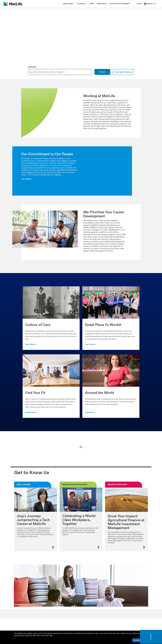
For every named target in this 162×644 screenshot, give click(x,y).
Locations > (90, 412)
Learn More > (27, 179)
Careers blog (102, 4)
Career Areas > (31, 412)
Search (103, 72)
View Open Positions (125, 72)
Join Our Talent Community (120, 4)
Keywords (31, 67)
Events (91, 4)
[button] (146, 640)
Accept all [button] (137, 640)
